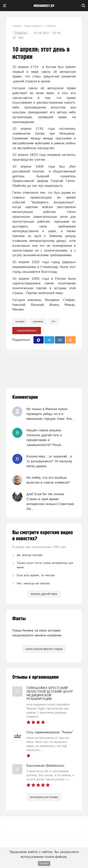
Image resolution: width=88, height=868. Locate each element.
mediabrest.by (44, 6)
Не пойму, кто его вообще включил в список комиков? (48, 480)
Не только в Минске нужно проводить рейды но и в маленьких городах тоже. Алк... (51, 414)
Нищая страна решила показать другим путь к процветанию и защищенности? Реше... (45, 438)
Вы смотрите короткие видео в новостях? (43, 536)
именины (38, 321)
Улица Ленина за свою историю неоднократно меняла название (37, 633)
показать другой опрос (44, 594)
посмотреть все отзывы (44, 797)
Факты (19, 619)
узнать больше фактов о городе (44, 649)
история (20, 321)
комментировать (27, 330)
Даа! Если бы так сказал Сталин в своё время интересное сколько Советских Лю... (50, 501)
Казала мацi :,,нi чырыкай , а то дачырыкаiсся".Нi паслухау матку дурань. (49, 461)
